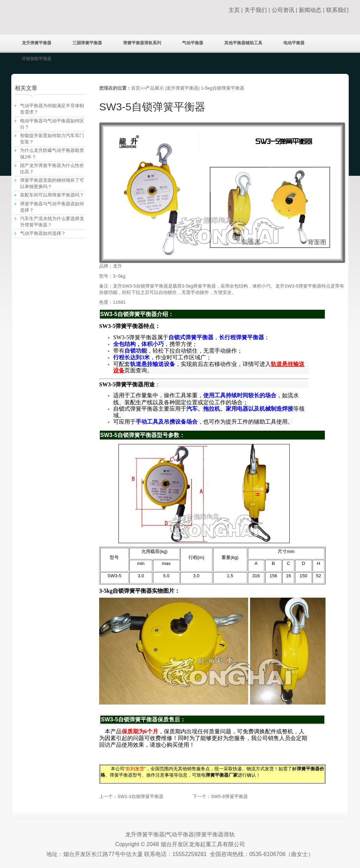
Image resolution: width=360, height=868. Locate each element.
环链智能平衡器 (37, 59)
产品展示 (155, 88)
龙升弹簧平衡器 (37, 43)
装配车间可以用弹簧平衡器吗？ (52, 195)
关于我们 (256, 10)
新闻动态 (310, 10)
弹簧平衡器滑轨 (215, 834)
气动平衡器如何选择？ (43, 233)
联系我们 (337, 10)
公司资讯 (283, 10)
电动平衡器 (294, 43)
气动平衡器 (193, 43)
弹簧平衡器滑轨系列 (142, 43)
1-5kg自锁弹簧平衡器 (223, 88)
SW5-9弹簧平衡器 (229, 796)
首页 (136, 88)
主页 (234, 10)
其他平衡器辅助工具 (243, 43)
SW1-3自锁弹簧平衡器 (140, 796)
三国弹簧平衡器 (87, 43)
